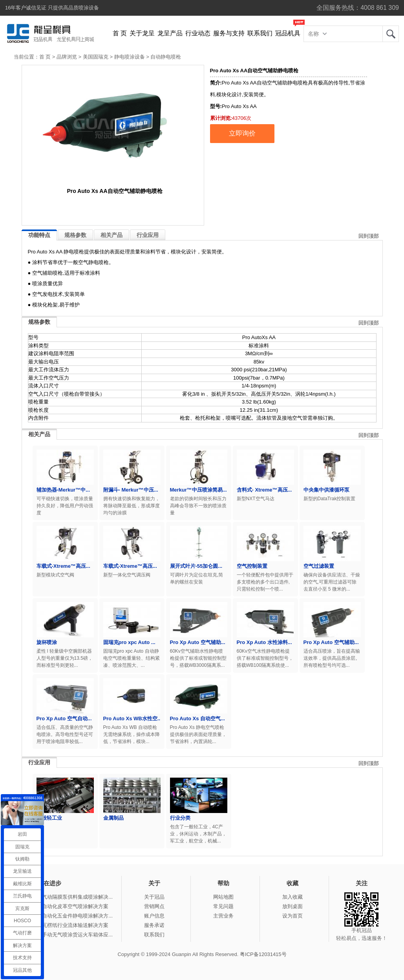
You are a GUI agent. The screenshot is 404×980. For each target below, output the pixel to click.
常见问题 (223, 906)
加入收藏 (292, 897)
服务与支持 (229, 33)
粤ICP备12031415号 (263, 954)
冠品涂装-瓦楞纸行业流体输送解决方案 (64, 925)
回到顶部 (369, 236)
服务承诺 (154, 925)
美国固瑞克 (96, 57)
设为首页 (292, 916)
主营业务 (223, 916)
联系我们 (260, 33)
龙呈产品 (170, 33)
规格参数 (75, 235)
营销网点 (154, 906)
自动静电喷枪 (166, 57)
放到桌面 (292, 906)
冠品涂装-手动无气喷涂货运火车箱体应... (66, 935)
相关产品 (112, 235)
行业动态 (198, 33)
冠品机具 (288, 33)
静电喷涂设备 (130, 57)
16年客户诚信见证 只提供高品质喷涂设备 (52, 8)
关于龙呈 (142, 33)
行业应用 (148, 235)
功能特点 (39, 235)
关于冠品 (154, 897)
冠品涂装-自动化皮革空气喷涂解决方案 (64, 906)
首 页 (120, 33)
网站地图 (223, 897)
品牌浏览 (67, 57)
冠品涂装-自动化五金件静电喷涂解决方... (66, 916)
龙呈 (391, 34)
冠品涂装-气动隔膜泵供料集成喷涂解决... (66, 897)
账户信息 (154, 916)
